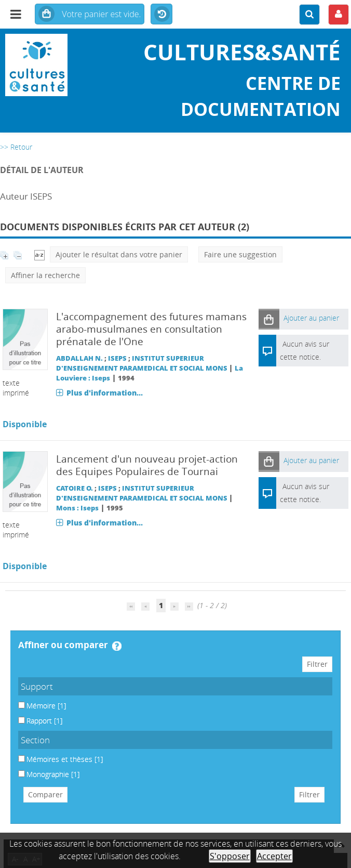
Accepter (274, 856)
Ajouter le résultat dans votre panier (119, 254)
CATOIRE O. (75, 488)
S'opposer (230, 856)
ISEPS (117, 358)
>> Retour (16, 147)
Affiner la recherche (45, 275)
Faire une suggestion (240, 254)
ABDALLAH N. (79, 358)
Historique (161, 15)
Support (37, 686)
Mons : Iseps (77, 508)
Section (35, 740)
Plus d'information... (105, 393)
